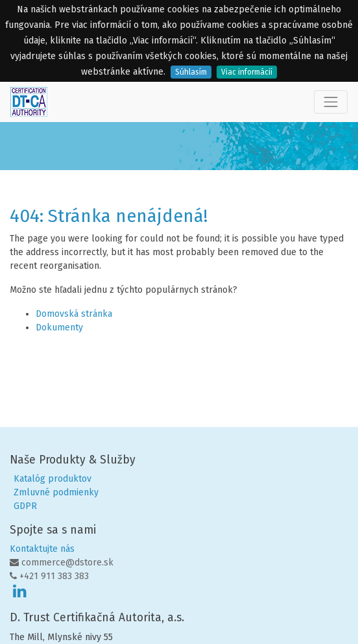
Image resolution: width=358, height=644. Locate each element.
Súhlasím (191, 72)
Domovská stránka (74, 314)
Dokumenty (59, 328)
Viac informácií (247, 72)
